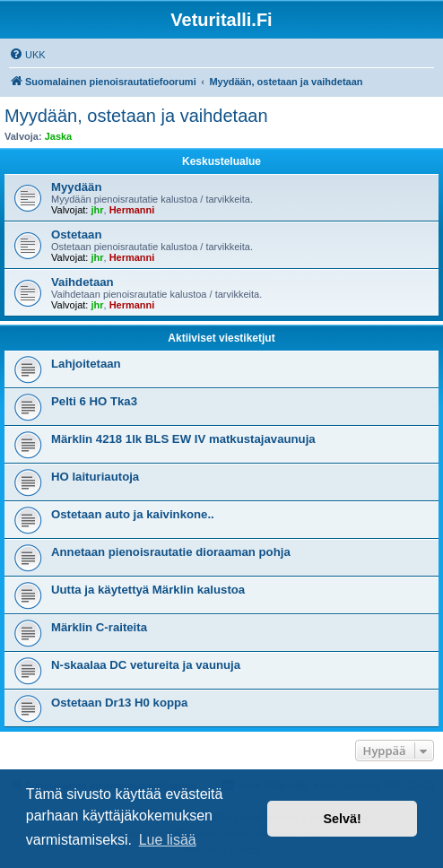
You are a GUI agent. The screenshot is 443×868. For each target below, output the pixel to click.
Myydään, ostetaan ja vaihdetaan (136, 116)
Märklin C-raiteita (99, 627)
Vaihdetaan (83, 282)
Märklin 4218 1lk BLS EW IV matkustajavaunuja (183, 439)
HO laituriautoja (95, 477)
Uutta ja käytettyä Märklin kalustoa (148, 590)
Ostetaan (76, 234)
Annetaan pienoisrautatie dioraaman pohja (171, 552)
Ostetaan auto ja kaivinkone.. (133, 514)
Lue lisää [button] (168, 840)
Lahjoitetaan (86, 364)
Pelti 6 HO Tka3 (94, 401)
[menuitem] (27, 55)
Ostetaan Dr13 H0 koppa (119, 703)
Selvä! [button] (342, 819)
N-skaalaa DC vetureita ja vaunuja (146, 665)
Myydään (76, 187)
